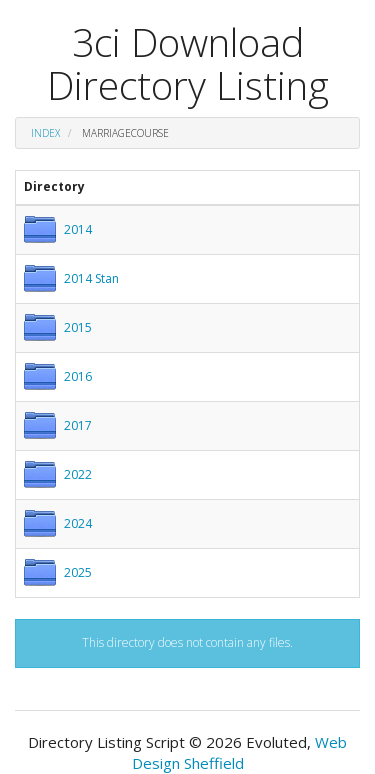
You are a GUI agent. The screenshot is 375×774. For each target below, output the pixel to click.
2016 (78, 376)
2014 (78, 229)
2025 (78, 572)
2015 (78, 327)
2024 (78, 523)
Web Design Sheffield (240, 752)
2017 (78, 425)
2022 (78, 474)
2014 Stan (91, 278)
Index (45, 133)
